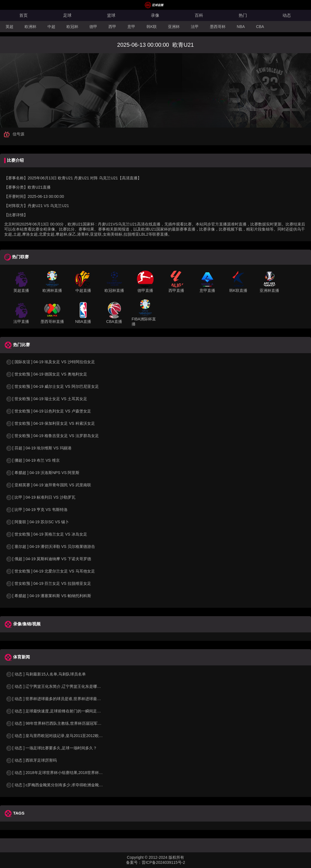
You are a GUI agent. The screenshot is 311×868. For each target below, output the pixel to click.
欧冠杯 (72, 27)
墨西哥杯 (218, 27)
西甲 (112, 27)
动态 (287, 15)
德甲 (93, 27)
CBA (260, 27)
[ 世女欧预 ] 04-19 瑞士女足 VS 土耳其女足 (46, 399)
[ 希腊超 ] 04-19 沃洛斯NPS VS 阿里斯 (42, 473)
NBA (241, 27)
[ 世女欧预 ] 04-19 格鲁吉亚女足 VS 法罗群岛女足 (52, 436)
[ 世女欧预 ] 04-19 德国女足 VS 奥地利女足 (46, 374)
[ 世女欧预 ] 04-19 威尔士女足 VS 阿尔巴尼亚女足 (52, 386)
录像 (155, 15)
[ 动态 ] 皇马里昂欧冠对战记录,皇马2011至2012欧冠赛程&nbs (63, 736)
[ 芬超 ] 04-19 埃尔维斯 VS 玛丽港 (39, 448)
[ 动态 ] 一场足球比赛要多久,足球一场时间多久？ (51, 748)
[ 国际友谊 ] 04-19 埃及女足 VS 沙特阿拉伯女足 (50, 362)
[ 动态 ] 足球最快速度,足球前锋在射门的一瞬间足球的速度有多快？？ (69, 711)
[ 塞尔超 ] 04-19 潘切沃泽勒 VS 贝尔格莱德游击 (50, 546)
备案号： (134, 862)
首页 (23, 15)
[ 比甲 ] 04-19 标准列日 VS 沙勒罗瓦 (41, 497)
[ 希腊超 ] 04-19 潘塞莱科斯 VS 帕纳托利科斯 (48, 596)
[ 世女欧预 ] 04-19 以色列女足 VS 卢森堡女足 (48, 411)
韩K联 (152, 27)
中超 (51, 27)
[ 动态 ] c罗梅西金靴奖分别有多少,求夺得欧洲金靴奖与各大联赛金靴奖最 (72, 785)
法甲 (195, 27)
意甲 (131, 27)
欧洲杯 (30, 27)
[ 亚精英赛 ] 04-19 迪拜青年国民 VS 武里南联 (48, 485)
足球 (67, 15)
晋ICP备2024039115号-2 (163, 862)
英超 (10, 27)
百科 (199, 15)
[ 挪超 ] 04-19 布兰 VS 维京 (33, 460)
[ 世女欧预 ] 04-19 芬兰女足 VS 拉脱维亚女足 (48, 583)
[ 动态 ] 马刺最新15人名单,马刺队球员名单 (46, 674)
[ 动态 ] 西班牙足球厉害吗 (31, 760)
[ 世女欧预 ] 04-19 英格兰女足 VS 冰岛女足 (46, 534)
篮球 (111, 15)
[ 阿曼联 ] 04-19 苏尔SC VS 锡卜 (37, 522)
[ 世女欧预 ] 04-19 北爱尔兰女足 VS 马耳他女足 (50, 571)
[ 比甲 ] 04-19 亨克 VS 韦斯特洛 (37, 510)
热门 (243, 15)
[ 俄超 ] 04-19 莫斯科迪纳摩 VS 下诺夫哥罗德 (48, 559)
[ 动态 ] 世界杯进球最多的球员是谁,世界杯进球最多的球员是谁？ (65, 699)
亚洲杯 (174, 27)
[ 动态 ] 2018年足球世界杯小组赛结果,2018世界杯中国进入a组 (63, 773)
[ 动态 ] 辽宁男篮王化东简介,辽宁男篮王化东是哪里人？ (57, 686)
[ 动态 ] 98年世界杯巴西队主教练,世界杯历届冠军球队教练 (59, 723)
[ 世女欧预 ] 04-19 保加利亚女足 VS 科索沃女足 (50, 423)
